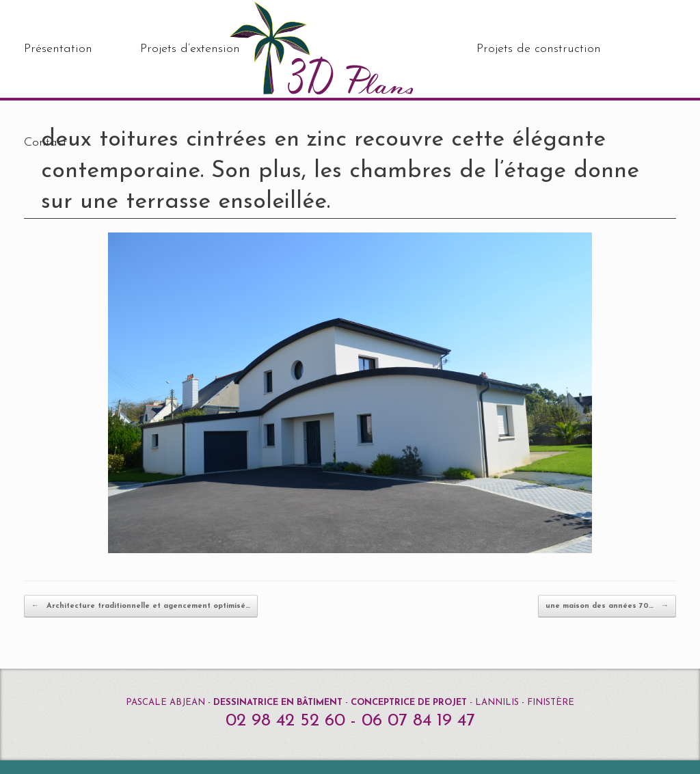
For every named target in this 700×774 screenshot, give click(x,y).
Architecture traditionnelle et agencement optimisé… (141, 606)
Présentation (58, 49)
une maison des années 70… (607, 606)
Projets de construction (539, 49)
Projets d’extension (190, 49)
